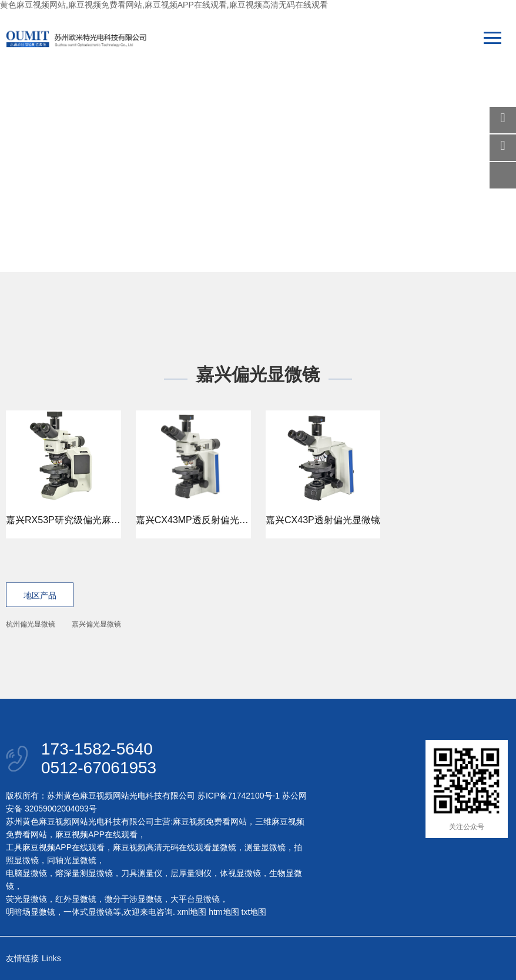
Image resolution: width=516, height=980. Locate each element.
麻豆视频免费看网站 (210, 821)
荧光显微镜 (26, 899)
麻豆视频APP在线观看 (96, 834)
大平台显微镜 (195, 899)
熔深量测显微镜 (84, 873)
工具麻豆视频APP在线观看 (55, 847)
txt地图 (254, 912)
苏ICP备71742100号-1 (239, 796)
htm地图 (224, 912)
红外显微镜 (76, 899)
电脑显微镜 (26, 873)
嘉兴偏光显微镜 (96, 624)
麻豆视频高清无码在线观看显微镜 (175, 847)
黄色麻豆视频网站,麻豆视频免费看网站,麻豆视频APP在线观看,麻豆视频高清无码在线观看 (164, 5)
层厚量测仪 (191, 873)
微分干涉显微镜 (133, 899)
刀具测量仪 (142, 873)
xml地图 (192, 912)
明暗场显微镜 (31, 912)
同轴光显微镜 (72, 860)
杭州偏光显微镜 (31, 624)
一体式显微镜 (88, 912)
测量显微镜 (265, 847)
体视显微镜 (240, 873)
